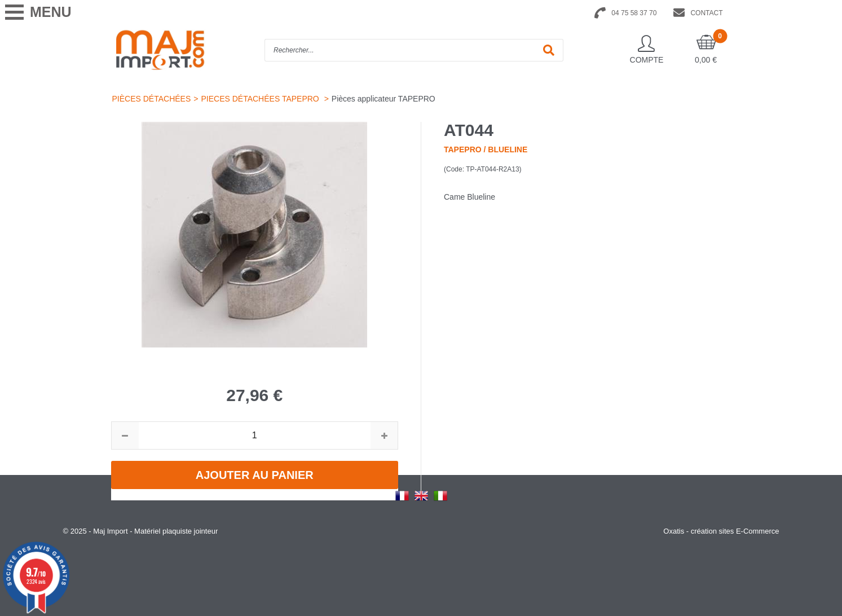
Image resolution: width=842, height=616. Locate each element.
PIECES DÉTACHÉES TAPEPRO (261, 99)
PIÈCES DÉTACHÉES (152, 99)
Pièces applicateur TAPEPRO (383, 99)
